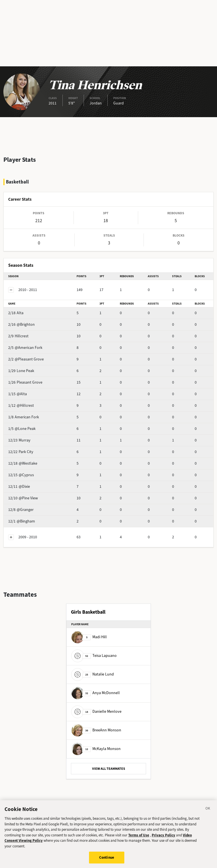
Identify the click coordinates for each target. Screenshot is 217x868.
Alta (16, 313)
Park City (21, 452)
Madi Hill (89, 637)
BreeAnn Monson (96, 730)
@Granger (21, 510)
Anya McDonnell (96, 693)
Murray (19, 440)
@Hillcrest (21, 405)
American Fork (24, 417)
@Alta (18, 394)
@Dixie (19, 487)
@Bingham (22, 521)
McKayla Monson (96, 749)
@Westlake (23, 463)
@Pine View (23, 498)
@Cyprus (21, 475)
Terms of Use (139, 841)
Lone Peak (21, 371)
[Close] (208, 815)
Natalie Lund (93, 674)
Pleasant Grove (25, 382)
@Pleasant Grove (26, 359)
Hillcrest (18, 336)
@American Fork (25, 348)
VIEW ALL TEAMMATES (109, 769)
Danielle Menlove (96, 711)
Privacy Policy (163, 841)
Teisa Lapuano (94, 656)
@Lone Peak (22, 429)
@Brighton (21, 324)
